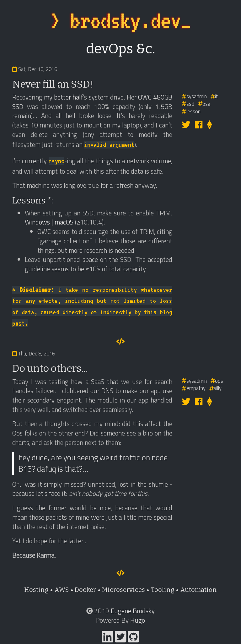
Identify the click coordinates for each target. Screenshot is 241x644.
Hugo (138, 620)
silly (216, 388)
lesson (191, 111)
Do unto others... (50, 368)
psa (204, 104)
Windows (37, 222)
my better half (63, 97)
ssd (188, 104)
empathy (194, 388)
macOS (64, 222)
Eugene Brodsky (133, 611)
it (214, 96)
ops (217, 381)
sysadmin (194, 96)
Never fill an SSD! (53, 84)
